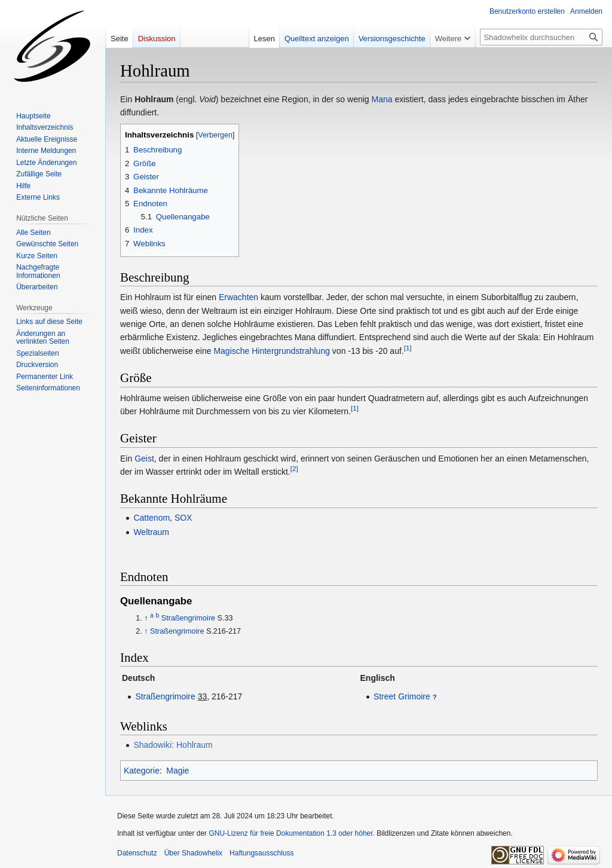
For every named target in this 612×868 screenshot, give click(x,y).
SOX (183, 518)
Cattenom (152, 518)
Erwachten (238, 297)
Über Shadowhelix (193, 853)
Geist (144, 459)
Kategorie (142, 771)
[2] (294, 468)
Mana (382, 99)
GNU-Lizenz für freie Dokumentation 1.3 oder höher (290, 833)
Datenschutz (137, 853)
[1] (408, 348)
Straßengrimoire (188, 618)
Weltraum (151, 532)
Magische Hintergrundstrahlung (272, 351)
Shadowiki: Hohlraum (173, 745)
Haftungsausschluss (261, 853)
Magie (178, 771)
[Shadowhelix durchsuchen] (541, 37)
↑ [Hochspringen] (146, 631)
